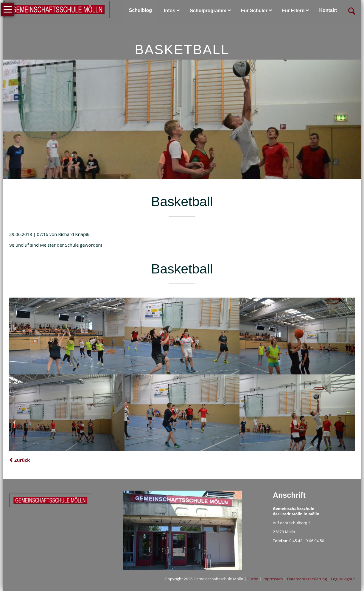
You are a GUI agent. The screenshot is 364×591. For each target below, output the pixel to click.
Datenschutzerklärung (307, 579)
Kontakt (328, 10)
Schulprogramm (208, 11)
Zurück (22, 460)
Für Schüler (254, 11)
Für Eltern (293, 11)
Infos (169, 11)
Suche (253, 579)
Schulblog (140, 10)
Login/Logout (343, 579)
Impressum (273, 579)
